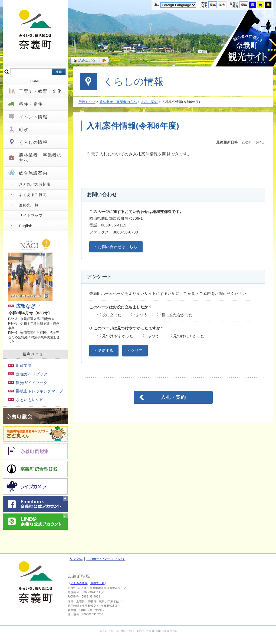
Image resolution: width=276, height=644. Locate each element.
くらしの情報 (33, 142)
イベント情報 (33, 117)
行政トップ (87, 102)
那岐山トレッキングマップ (36, 391)
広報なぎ (22, 306)
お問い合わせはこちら (118, 247)
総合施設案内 (33, 173)
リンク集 (76, 559)
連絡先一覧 (29, 205)
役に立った (110, 315)
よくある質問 (79, 583)
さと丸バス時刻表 (35, 184)
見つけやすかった (115, 336)
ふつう (139, 315)
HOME (35, 81)
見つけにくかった (187, 336)
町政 (24, 130)
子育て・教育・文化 (40, 91)
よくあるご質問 (33, 195)
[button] (90, 60)
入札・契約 (149, 102)
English (26, 226)
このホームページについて (106, 559)
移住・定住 (31, 104)
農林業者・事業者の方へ (40, 158)
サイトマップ (31, 215)
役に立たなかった (175, 315)
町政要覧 (20, 365)
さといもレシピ (26, 400)
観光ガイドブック (28, 383)
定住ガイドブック (28, 374)
